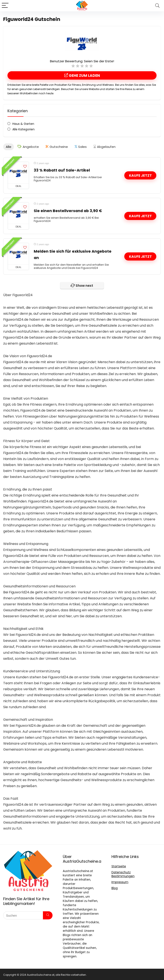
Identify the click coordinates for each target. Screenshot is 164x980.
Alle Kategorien (23, 129)
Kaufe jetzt (140, 175)
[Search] (157, 6)
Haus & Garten (23, 124)
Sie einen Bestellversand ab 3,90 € (68, 210)
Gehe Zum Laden (82, 76)
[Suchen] (48, 915)
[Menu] (5, 6)
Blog (115, 887)
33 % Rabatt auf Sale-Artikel (62, 170)
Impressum (120, 881)
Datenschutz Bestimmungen (123, 874)
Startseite (119, 866)
